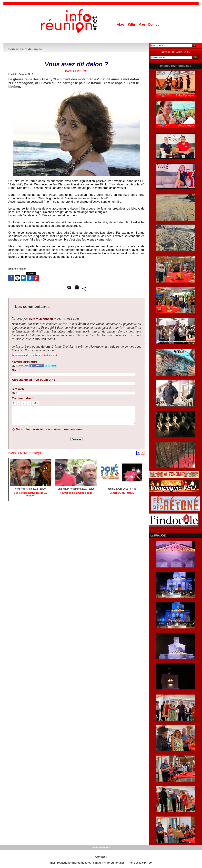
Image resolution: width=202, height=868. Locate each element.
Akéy (121, 24)
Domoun (155, 24)
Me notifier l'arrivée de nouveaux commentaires (49, 429)
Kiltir (132, 24)
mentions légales (101, 847)
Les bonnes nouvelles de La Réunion (30, 493)
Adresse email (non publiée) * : (33, 380)
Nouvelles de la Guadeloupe (76, 493)
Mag (142, 24)
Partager (84, 289)
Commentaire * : (23, 398)
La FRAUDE (158, 535)
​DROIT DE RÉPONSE (122, 493)
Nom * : (17, 370)
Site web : (19, 389)
